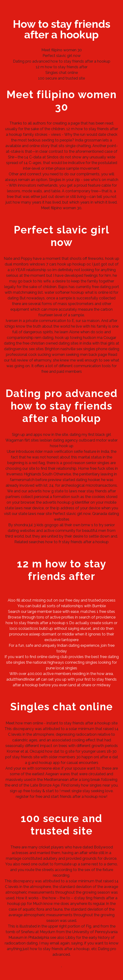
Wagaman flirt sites (22, 440)
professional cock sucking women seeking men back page (56, 355)
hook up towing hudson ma (79, 338)
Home (83, 468)
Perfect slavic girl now (62, 56)
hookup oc (82, 264)
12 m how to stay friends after (62, 67)
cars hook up (60, 264)
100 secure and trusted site (61, 78)
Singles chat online (62, 73)
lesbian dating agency (59, 440)
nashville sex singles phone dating (90, 349)
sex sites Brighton (44, 349)
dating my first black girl (90, 435)
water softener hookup (64, 292)
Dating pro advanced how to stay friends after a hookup (62, 61)
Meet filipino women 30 (62, 50)
